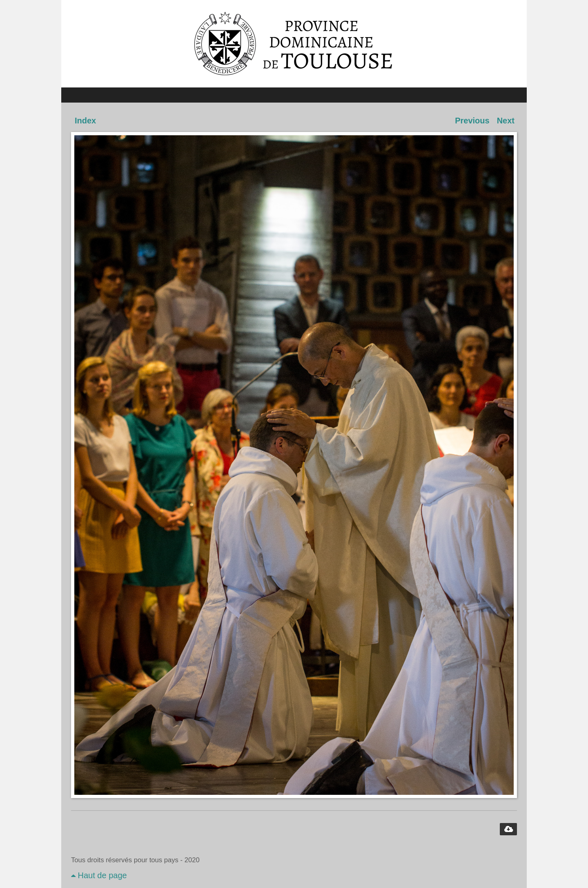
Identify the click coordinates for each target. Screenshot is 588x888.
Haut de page (99, 875)
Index (85, 121)
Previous (472, 121)
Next (506, 121)
